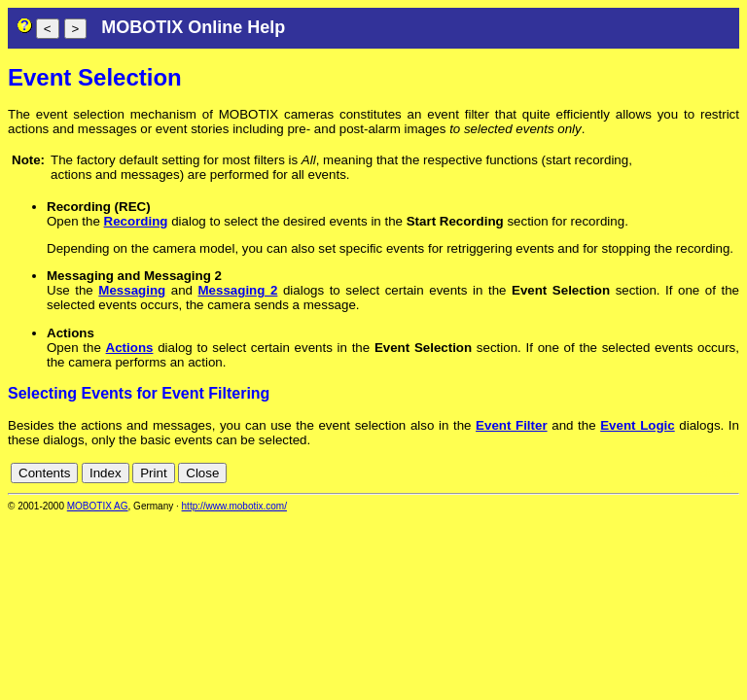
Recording (136, 221)
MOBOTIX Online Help (193, 27)
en (729, 473)
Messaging (132, 290)
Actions (130, 348)
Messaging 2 (238, 290)
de (708, 473)
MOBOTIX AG (98, 506)
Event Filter (512, 425)
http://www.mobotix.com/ (234, 506)
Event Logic (637, 425)
